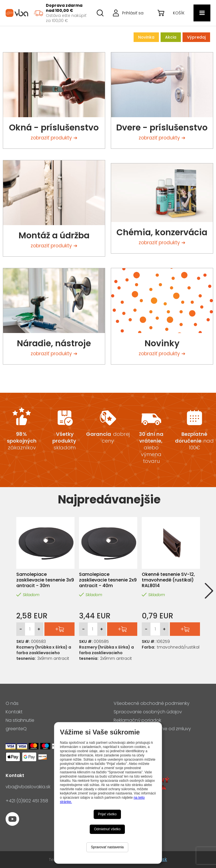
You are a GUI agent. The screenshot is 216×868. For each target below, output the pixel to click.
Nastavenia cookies (135, 737)
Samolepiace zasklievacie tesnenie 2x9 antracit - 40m (108, 580)
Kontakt (14, 712)
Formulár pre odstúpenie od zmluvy (152, 729)
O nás (12, 703)
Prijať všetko (107, 814)
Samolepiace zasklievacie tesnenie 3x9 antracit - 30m (45, 580)
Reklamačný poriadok (137, 720)
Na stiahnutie (20, 720)
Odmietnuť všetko (107, 829)
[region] (60, 13)
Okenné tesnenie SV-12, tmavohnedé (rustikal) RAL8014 (168, 580)
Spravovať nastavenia (107, 847)
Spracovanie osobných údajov (148, 712)
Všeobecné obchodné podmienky (152, 703)
